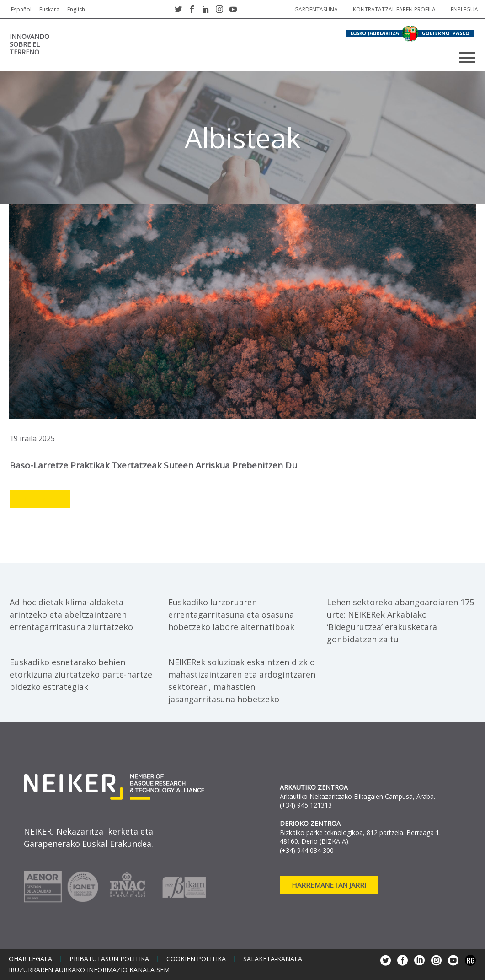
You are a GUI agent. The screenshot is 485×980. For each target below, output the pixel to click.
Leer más (40, 499)
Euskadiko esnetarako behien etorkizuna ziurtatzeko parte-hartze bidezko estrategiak (81, 674)
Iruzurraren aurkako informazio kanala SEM (89, 970)
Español (21, 9)
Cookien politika (196, 959)
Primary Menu (467, 58)
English (76, 9)
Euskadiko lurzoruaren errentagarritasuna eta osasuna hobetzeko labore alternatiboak (231, 614)
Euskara (49, 9)
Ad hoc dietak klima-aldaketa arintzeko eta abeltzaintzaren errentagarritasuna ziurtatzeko (71, 614)
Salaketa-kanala (273, 959)
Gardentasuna (316, 9)
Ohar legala (30, 959)
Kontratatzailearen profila (394, 9)
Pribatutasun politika (109, 959)
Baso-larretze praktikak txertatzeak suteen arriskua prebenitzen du (153, 465)
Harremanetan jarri (329, 885)
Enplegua (464, 9)
